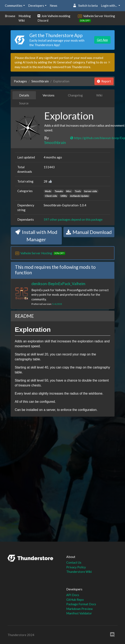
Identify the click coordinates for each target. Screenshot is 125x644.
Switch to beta (85, 6)
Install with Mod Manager (36, 236)
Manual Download (89, 232)
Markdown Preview (79, 609)
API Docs (73, 595)
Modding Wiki (25, 18)
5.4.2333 (57, 304)
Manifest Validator (79, 613)
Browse (10, 16)
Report (104, 81)
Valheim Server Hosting (99, 16)
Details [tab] (24, 95)
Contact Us (74, 562)
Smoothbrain (40, 81)
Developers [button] (36, 6)
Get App (102, 40)
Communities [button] (14, 6)
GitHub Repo (75, 600)
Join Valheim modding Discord (54, 18)
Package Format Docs (81, 604)
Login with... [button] (109, 6)
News (54, 6)
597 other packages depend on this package (73, 219)
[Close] (109, 62)
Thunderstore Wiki (79, 572)
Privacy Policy (76, 567)
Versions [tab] (49, 95)
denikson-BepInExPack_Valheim (58, 284)
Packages (20, 81)
